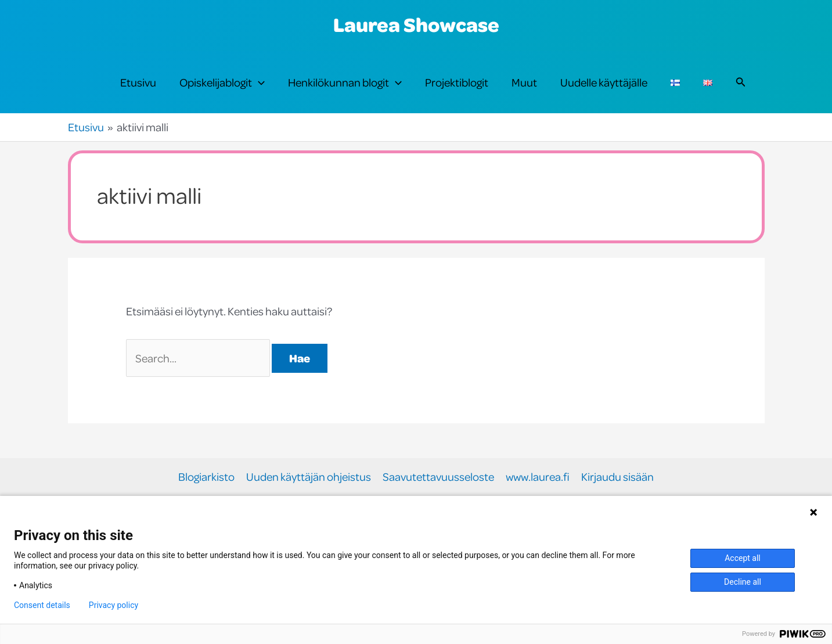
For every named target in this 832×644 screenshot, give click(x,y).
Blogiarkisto (206, 477)
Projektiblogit (457, 82)
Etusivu (138, 82)
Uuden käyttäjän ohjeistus (309, 477)
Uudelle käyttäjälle (604, 82)
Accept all (743, 558)
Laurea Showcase (416, 24)
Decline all (743, 582)
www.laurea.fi (538, 477)
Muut (524, 82)
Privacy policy (114, 605)
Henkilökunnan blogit (345, 82)
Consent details (42, 605)
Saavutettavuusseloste (438, 477)
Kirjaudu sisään (617, 477)
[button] (258, 82)
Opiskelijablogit (222, 82)
